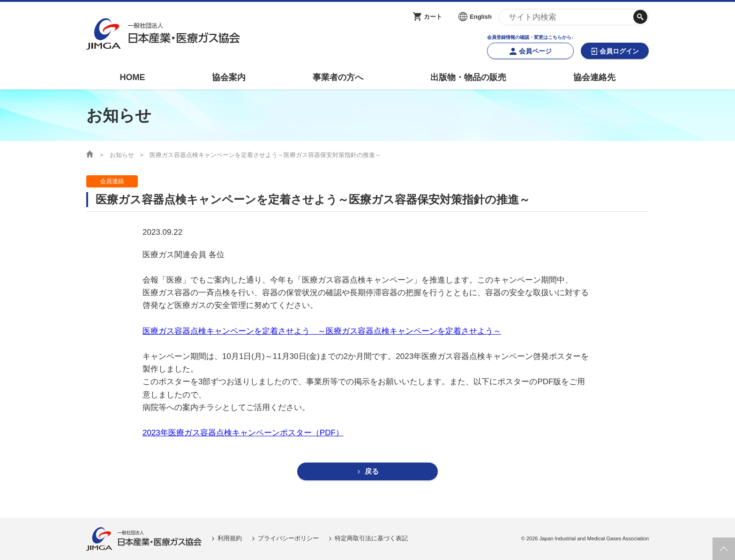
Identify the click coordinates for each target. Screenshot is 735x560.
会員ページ (535, 51)
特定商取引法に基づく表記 (371, 539)
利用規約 (230, 539)
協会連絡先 (594, 77)
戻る (372, 472)
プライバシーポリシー (288, 539)
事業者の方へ (338, 77)
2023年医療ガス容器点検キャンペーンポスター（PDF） (243, 433)
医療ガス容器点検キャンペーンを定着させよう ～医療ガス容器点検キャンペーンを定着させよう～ (322, 331)
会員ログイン (619, 51)
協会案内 (229, 77)
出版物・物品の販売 (468, 77)
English (481, 17)
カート (433, 17)
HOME (132, 77)
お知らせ (122, 155)
